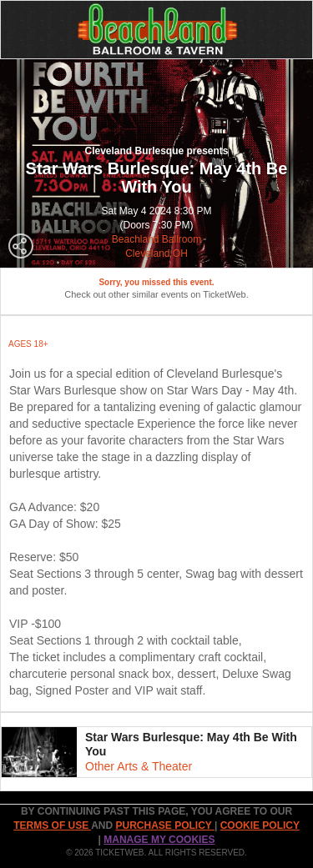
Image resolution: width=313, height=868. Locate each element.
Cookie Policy (260, 825)
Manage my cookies (159, 840)
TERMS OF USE (52, 825)
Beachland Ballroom (156, 239)
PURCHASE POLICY (164, 825)
